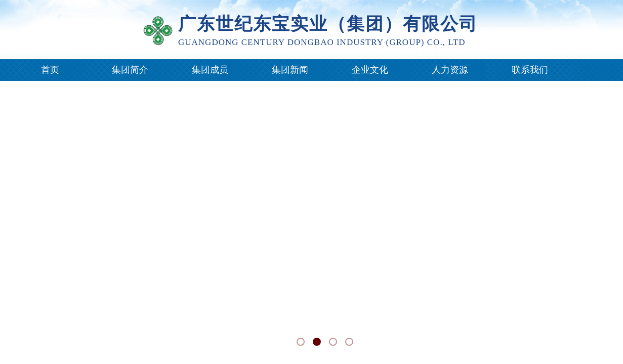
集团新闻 (290, 70)
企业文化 (370, 70)
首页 (50, 70)
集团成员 (210, 70)
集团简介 (130, 70)
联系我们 (530, 70)
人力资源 (450, 70)
